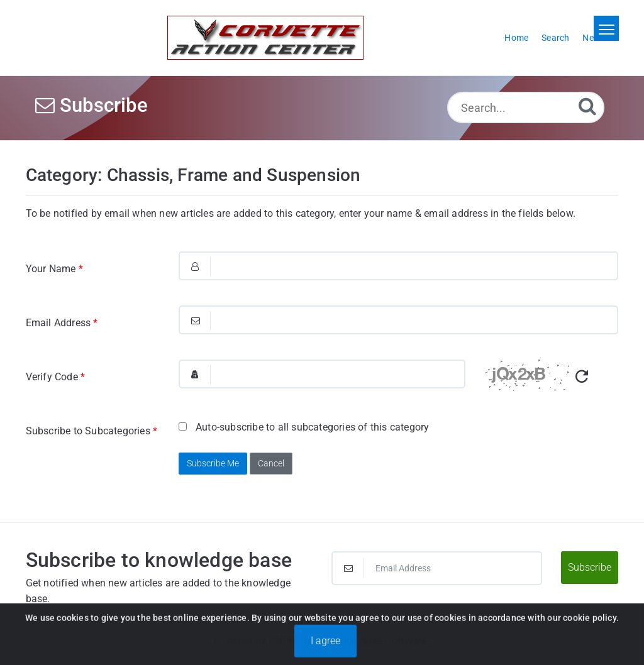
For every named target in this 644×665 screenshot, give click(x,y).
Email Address (62, 323)
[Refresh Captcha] (582, 377)
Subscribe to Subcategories (92, 431)
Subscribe (590, 567)
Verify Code (56, 377)
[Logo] (265, 38)
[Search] (587, 106)
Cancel (271, 463)
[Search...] (526, 107)
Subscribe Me (213, 463)
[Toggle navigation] (606, 28)
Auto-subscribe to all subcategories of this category (304, 427)
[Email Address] (437, 568)
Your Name (54, 269)
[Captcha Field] (322, 374)
